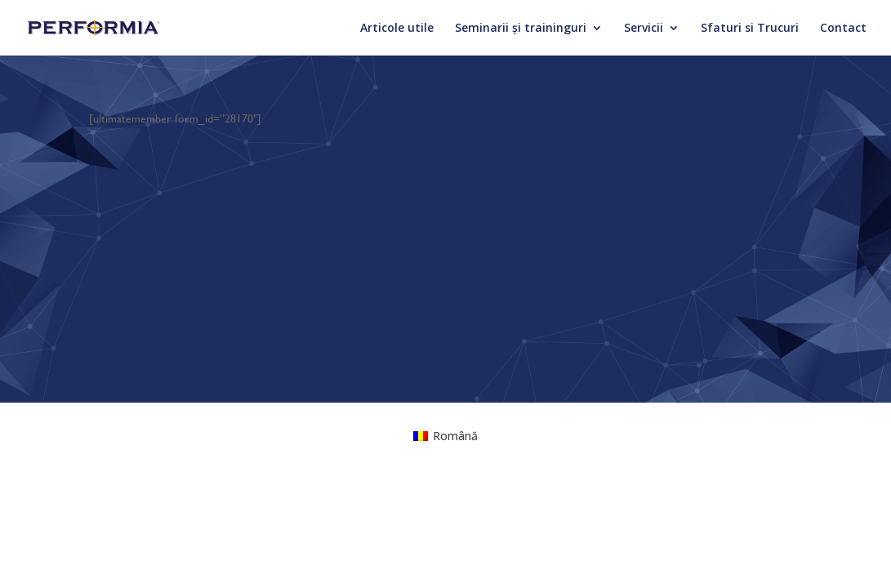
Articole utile (397, 29)
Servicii (644, 29)
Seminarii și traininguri (521, 29)
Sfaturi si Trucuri (750, 29)
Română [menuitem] (455, 436)
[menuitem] (445, 436)
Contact (843, 29)
